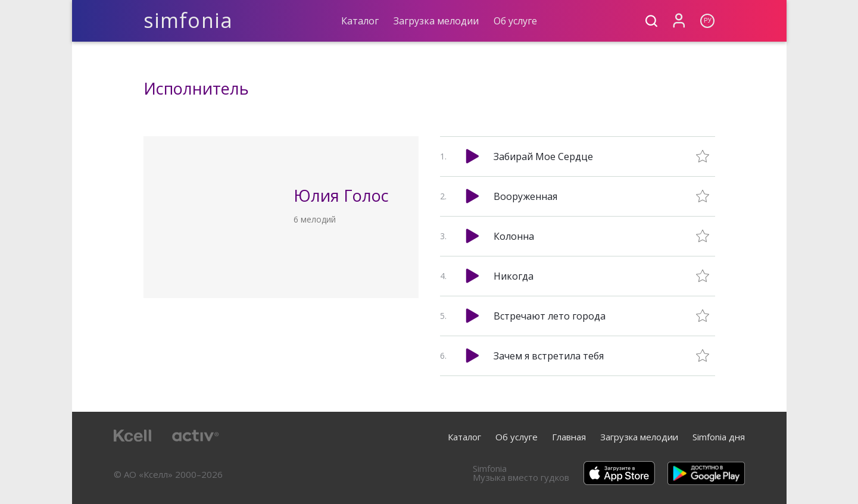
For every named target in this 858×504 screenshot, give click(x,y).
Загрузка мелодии (436, 21)
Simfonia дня (719, 437)
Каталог (360, 21)
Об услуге (515, 21)
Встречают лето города (550, 316)
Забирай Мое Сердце (543, 156)
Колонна (514, 236)
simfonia (188, 21)
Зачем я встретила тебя (549, 356)
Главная (569, 437)
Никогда (514, 276)
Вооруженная (525, 196)
